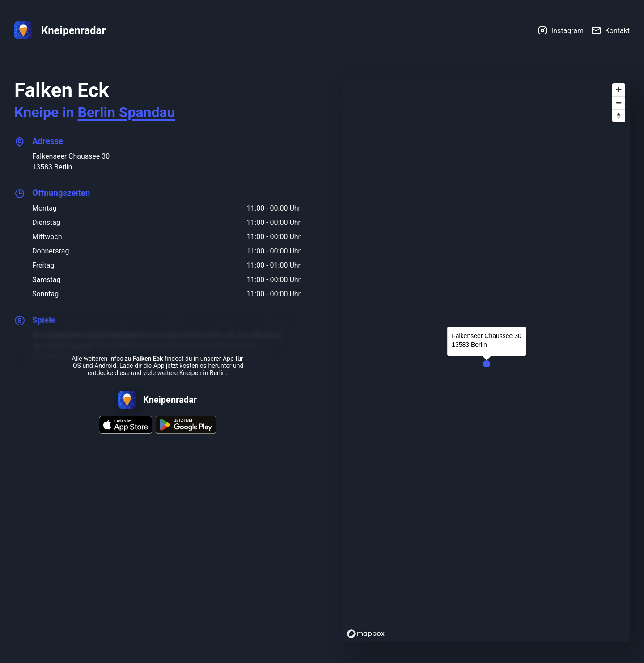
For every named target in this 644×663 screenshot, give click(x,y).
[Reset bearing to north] (619, 116)
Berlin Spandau (127, 112)
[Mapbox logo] (366, 634)
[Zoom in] (619, 90)
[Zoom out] (619, 103)
